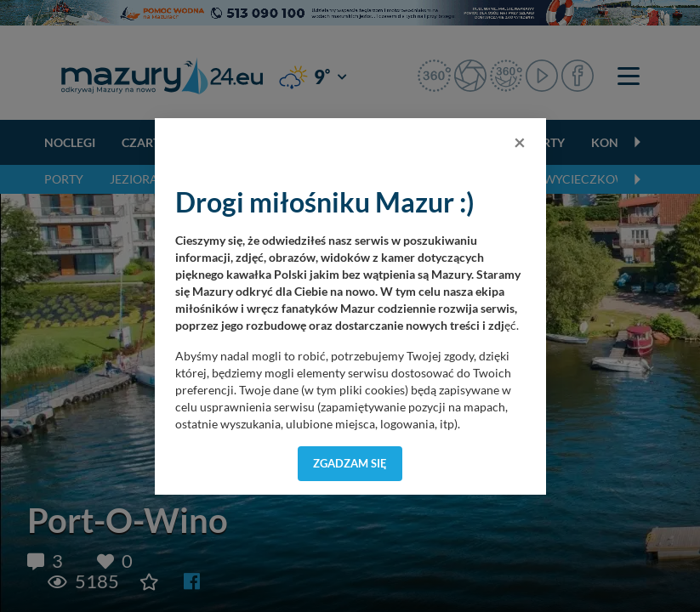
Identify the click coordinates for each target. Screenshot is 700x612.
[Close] (520, 142)
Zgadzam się (350, 463)
